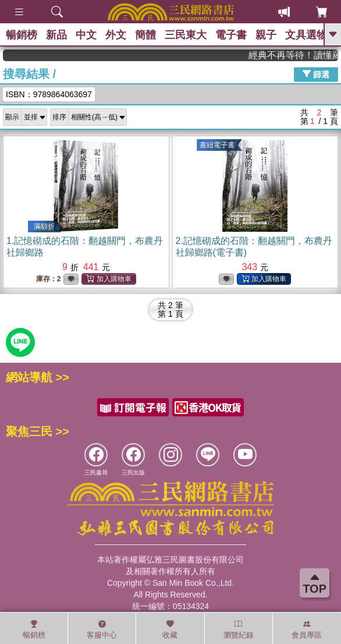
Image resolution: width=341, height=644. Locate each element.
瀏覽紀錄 (239, 629)
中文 (86, 35)
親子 (266, 35)
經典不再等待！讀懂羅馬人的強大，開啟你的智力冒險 (300, 55)
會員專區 (307, 629)
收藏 (170, 629)
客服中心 (102, 629)
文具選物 (306, 35)
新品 (56, 35)
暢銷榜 (22, 35)
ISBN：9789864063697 (49, 94)
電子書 (231, 35)
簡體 (145, 35)
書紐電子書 (217, 145)
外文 (116, 35)
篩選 (316, 74)
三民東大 (186, 35)
